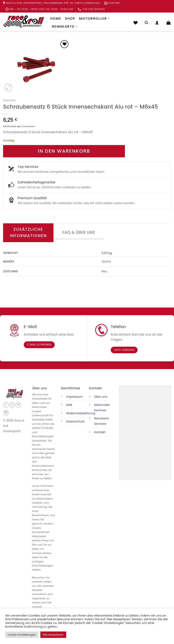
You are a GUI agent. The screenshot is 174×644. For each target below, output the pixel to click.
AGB (69, 405)
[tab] (28, 233)
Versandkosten (28, 126)
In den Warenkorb (64, 151)
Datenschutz (76, 421)
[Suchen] (146, 23)
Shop (70, 19)
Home (56, 19)
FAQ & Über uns (79, 232)
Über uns (101, 397)
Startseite (9, 100)
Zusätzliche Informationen (28, 233)
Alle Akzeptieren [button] (53, 635)
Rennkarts (65, 27)
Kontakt (100, 432)
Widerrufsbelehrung (81, 413)
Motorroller (94, 19)
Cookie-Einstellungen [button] (22, 635)
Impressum (74, 397)
